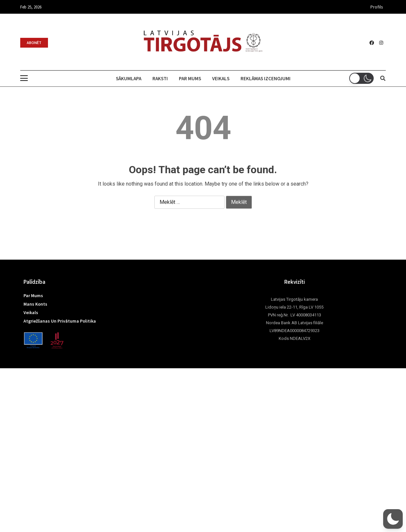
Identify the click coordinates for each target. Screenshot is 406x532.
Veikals (221, 78)
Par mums (190, 78)
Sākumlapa (129, 78)
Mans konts (35, 304)
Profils (377, 7)
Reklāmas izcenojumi (265, 78)
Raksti (160, 78)
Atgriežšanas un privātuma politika (60, 321)
